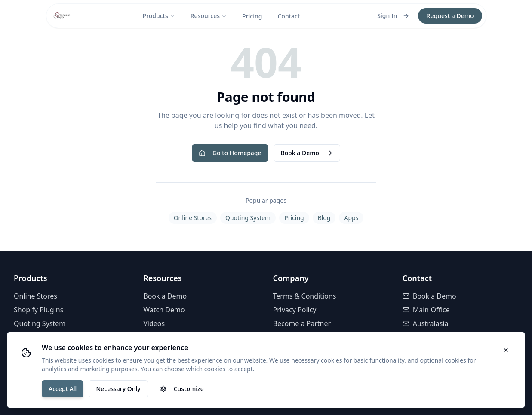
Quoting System (248, 218)
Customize (182, 389)
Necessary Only (118, 389)
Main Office (426, 310)
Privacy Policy (295, 310)
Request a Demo (450, 16)
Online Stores (193, 218)
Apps (351, 218)
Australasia (426, 323)
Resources (209, 16)
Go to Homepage (230, 153)
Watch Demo (164, 310)
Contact (289, 16)
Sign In (393, 16)
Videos (154, 323)
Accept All (63, 389)
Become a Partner (302, 323)
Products (158, 16)
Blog (324, 218)
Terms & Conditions (305, 296)
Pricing (252, 16)
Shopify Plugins (38, 310)
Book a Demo (307, 153)
